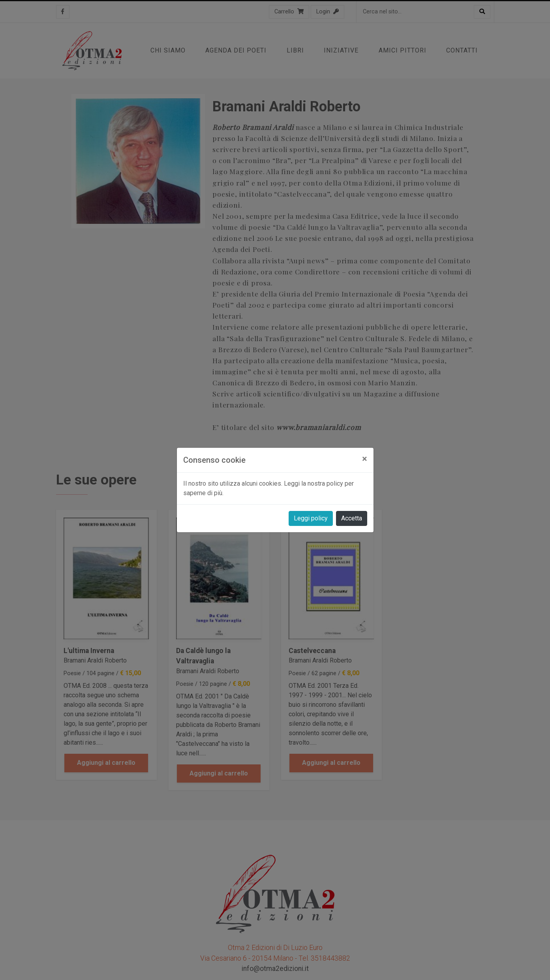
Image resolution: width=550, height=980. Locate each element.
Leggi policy (311, 518)
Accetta (352, 518)
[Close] (365, 459)
